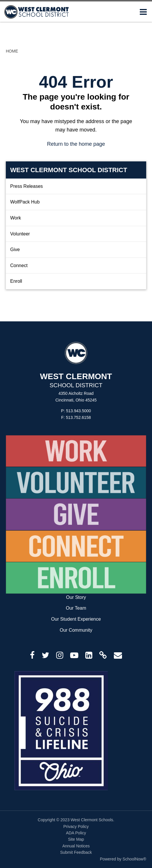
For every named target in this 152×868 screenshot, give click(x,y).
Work (16, 218)
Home (12, 51)
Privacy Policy (76, 826)
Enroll (16, 281)
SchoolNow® (134, 859)
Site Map (76, 839)
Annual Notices (76, 846)
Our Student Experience (76, 619)
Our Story (76, 597)
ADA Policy (76, 833)
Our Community (76, 630)
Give (15, 250)
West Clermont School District (69, 170)
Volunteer (20, 234)
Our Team (76, 608)
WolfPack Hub (25, 202)
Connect (19, 265)
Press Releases (26, 186)
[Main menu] (143, 12)
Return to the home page (76, 144)
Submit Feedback (76, 852)
